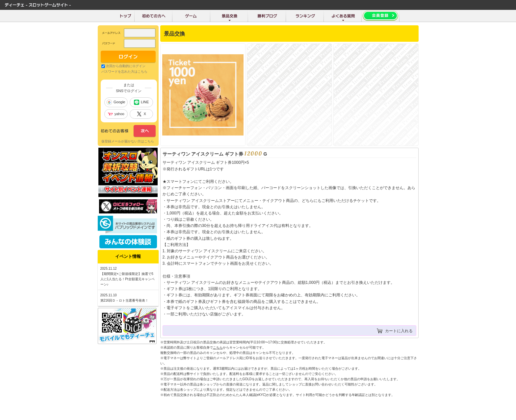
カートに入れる (399, 331)
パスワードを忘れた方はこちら (124, 72)
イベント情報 (128, 256)
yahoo (116, 114)
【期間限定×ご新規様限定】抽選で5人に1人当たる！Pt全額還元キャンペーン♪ (128, 279)
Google (116, 102)
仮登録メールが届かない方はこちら (128, 141)
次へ (128, 131)
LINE (141, 102)
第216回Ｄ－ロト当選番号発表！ (125, 300)
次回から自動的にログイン (126, 66)
